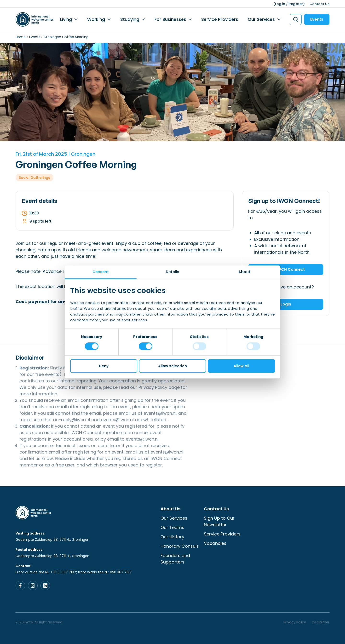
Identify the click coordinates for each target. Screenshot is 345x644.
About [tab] (244, 272)
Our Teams (172, 527)
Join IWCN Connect (286, 269)
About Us (170, 509)
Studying (130, 19)
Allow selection (172, 366)
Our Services (261, 19)
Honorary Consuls (180, 546)
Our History (172, 537)
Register (296, 4)
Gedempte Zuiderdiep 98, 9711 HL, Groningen (52, 540)
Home (21, 37)
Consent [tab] (101, 272)
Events (317, 19)
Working (96, 19)
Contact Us (319, 4)
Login (286, 304)
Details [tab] (173, 272)
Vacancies (215, 543)
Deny (104, 366)
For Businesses (170, 19)
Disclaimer (321, 622)
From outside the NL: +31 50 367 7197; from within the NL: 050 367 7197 (74, 572)
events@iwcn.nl (160, 413)
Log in (280, 4)
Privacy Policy (153, 387)
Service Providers (220, 19)
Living (66, 19)
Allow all (241, 366)
